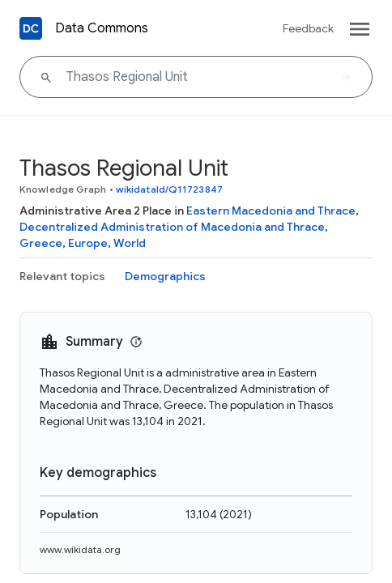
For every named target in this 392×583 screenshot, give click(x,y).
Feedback (308, 28)
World (130, 243)
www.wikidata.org (80, 549)
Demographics (165, 276)
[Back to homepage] (31, 28)
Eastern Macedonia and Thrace (271, 211)
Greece (41, 243)
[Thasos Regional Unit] (196, 77)
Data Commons (102, 28)
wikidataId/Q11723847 (169, 189)
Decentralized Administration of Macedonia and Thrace (172, 227)
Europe (88, 243)
